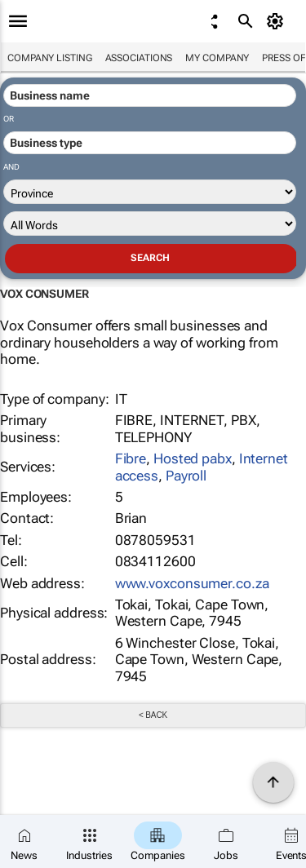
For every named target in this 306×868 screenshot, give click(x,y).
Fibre (131, 458)
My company (217, 58)
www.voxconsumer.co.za (192, 583)
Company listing (50, 58)
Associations (139, 58)
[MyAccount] (278, 21)
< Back (153, 715)
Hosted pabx (193, 458)
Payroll (186, 476)
